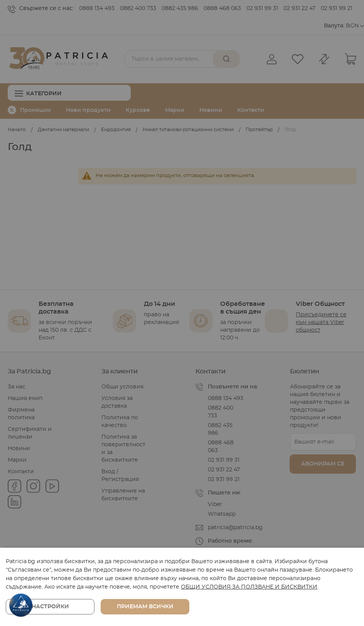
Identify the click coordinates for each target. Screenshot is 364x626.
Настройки (50, 607)
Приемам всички (145, 607)
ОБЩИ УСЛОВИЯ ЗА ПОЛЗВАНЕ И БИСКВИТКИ (249, 587)
